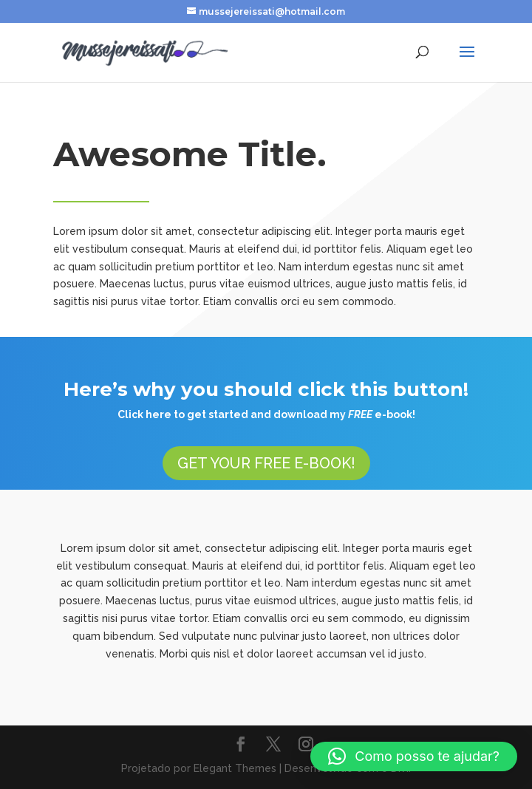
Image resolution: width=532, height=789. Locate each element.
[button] (414, 756)
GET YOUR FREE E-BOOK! (266, 463)
